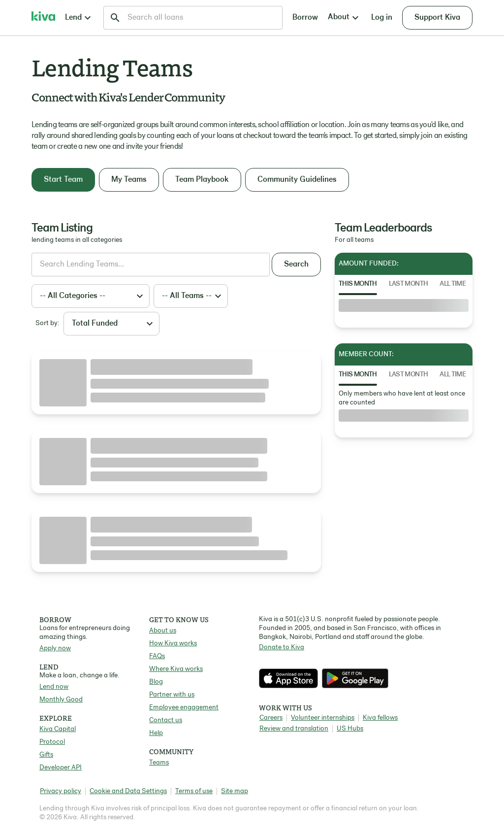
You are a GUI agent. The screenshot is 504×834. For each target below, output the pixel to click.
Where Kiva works (176, 669)
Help (156, 733)
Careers (271, 718)
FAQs (157, 656)
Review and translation (294, 729)
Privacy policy (61, 791)
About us (163, 631)
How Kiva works (173, 644)
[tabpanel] (404, 305)
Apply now (55, 649)
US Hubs (350, 729)
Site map (235, 791)
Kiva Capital (58, 729)
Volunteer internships (323, 718)
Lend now (54, 687)
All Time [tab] (453, 284)
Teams (159, 763)
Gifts (46, 755)
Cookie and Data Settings (128, 791)
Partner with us (172, 695)
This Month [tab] (358, 284)
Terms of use (194, 791)
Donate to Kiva (282, 648)
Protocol (52, 742)
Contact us (166, 720)
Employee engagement (184, 708)
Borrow (305, 18)
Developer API (61, 768)
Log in (382, 18)
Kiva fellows (380, 718)
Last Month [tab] (409, 284)
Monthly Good (61, 700)
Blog (156, 682)
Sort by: (47, 323)
